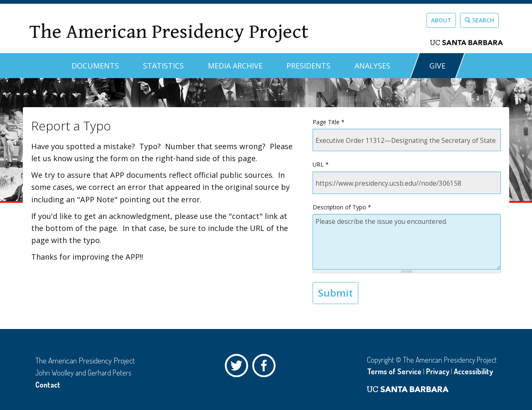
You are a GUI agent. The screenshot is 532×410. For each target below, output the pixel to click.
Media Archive (235, 66)
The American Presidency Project (169, 32)
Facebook (266, 368)
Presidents (308, 66)
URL (321, 164)
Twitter (239, 368)
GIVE (437, 66)
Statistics (163, 66)
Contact (48, 385)
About (441, 20)
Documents (95, 66)
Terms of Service (394, 371)
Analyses (372, 66)
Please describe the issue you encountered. (407, 242)
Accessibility (473, 371)
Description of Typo (342, 207)
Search (479, 20)
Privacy (438, 371)
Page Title (329, 122)
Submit (335, 293)
